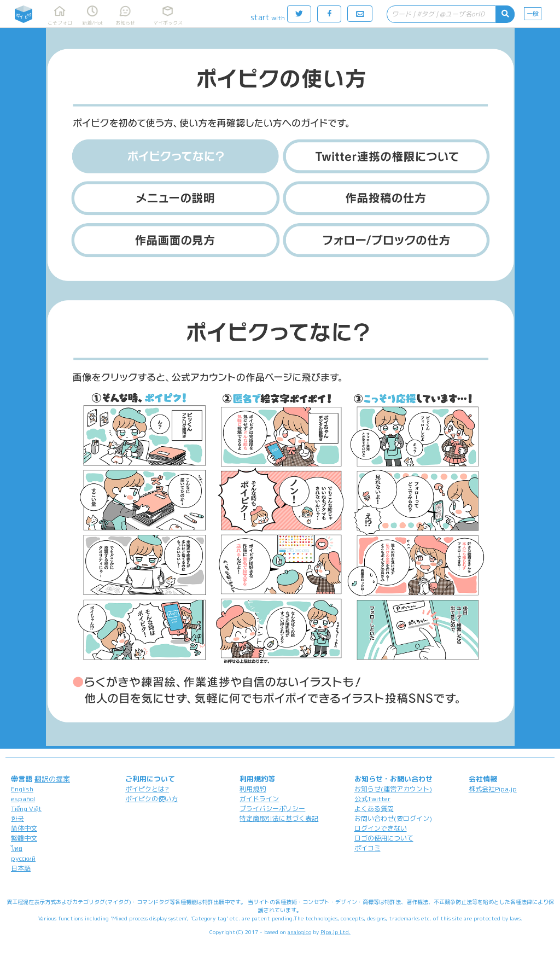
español (23, 799)
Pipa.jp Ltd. (336, 932)
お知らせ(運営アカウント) (393, 789)
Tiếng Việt (26, 809)
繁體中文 (24, 838)
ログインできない (381, 828)
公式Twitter (373, 799)
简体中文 (24, 828)
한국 (17, 818)
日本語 (21, 868)
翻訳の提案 (52, 779)
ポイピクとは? (147, 789)
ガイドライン (259, 799)
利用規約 (253, 789)
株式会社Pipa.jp (493, 789)
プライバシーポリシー (272, 809)
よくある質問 (374, 809)
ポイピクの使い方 (151, 799)
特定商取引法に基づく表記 (279, 818)
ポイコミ (367, 848)
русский (23, 858)
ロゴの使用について (384, 838)
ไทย (17, 848)
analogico (299, 932)
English (22, 789)
